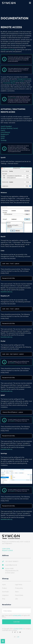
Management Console (8, 49)
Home (4, 584)
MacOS (3, 130)
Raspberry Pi (5, 134)
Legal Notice (19, 584)
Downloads (5, 592)
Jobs (16, 599)
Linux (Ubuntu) (5, 132)
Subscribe (16, 622)
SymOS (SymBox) (6, 126)
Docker (3, 136)
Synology (4, 140)
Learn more (6, 549)
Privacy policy (19, 588)
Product (4, 588)
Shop (4, 599)
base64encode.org (6, 292)
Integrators (5, 595)
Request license (7, 550)
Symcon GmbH (18, 629)
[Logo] (9, 3)
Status (17, 592)
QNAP (3, 138)
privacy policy (17, 615)
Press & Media (19, 595)
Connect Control (12, 98)
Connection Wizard (9, 83)
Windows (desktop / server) (9, 128)
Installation (12, 363)
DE (15, 637)
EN (18, 637)
